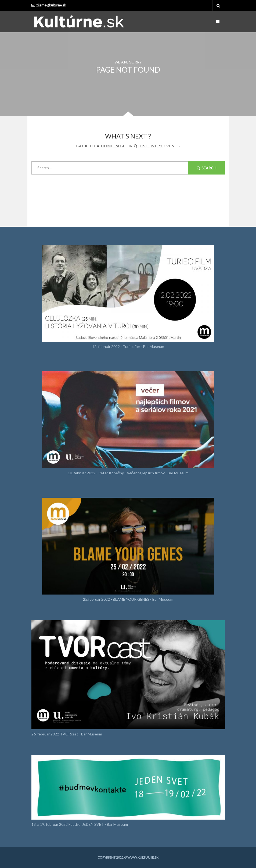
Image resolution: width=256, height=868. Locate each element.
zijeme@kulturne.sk (51, 5)
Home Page (113, 146)
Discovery (151, 146)
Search (206, 168)
